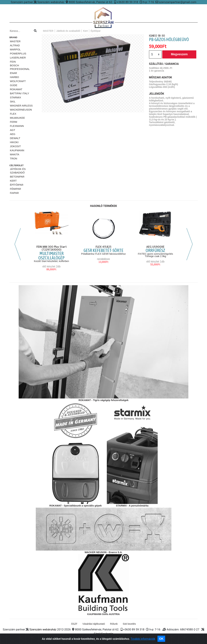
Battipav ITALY (20, 93)
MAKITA (15, 154)
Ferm (14, 122)
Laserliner (18, 58)
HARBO (14, 77)
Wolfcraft (18, 81)
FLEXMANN (17, 126)
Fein (13, 62)
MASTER (15, 41)
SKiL (13, 101)
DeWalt (15, 138)
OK (161, 639)
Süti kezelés (129, 624)
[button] (47, 82)
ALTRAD (15, 45)
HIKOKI (14, 142)
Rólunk (114, 624)
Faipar (14, 193)
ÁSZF (74, 624)
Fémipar (16, 189)
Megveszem (179, 54)
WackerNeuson (21, 110)
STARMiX (16, 97)
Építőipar (17, 185)
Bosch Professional (20, 67)
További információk (143, 639)
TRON (14, 158)
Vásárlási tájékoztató (94, 624)
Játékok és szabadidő (18, 171)
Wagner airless (21, 106)
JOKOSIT (15, 146)
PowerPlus (18, 53)
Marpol (15, 49)
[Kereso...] (20, 31)
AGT (13, 130)
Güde (14, 85)
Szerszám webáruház (43, 629)
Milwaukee (18, 118)
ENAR (14, 73)
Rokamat (16, 89)
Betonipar (17, 177)
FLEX (13, 114)
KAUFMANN (17, 150)
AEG (13, 134)
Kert (13, 181)
